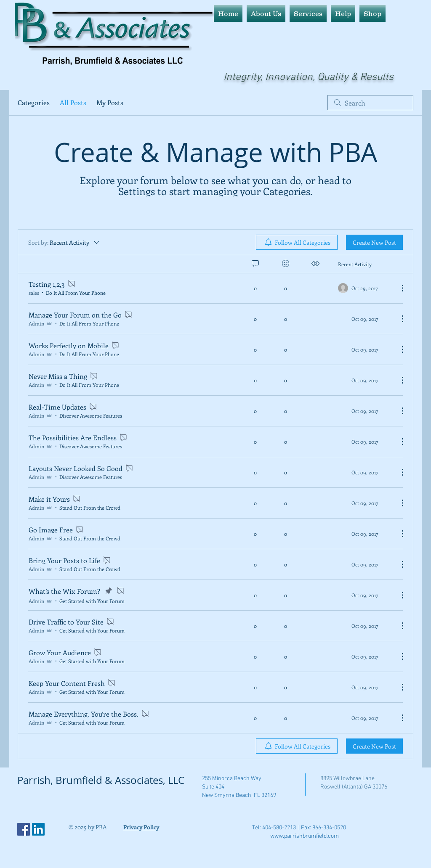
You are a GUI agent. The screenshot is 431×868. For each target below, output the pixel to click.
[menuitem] (297, 242)
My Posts (110, 102)
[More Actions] (398, 288)
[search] (370, 103)
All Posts (73, 102)
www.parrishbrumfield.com (305, 836)
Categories (34, 102)
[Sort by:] (64, 242)
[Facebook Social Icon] (24, 829)
